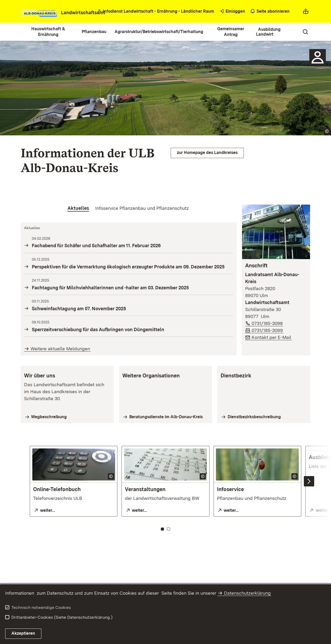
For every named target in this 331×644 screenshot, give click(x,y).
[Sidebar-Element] (318, 57)
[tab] (78, 208)
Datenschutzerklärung (247, 593)
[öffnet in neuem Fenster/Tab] (155, 11)
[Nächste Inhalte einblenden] (309, 481)
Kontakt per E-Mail (272, 337)
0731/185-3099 (268, 330)
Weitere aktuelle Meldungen (60, 349)
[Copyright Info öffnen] (327, 131)
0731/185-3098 (267, 323)
